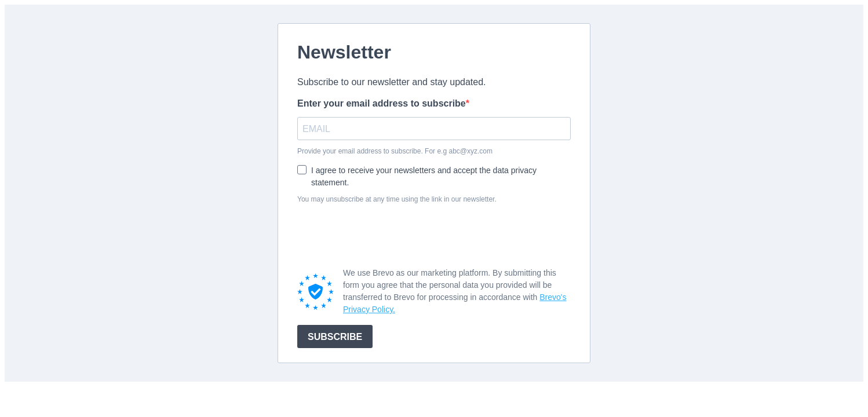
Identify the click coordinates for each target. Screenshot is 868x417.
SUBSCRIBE (335, 337)
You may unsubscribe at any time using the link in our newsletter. (397, 199)
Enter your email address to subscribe (382, 103)
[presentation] (385, 235)
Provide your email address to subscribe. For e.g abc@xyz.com (395, 151)
